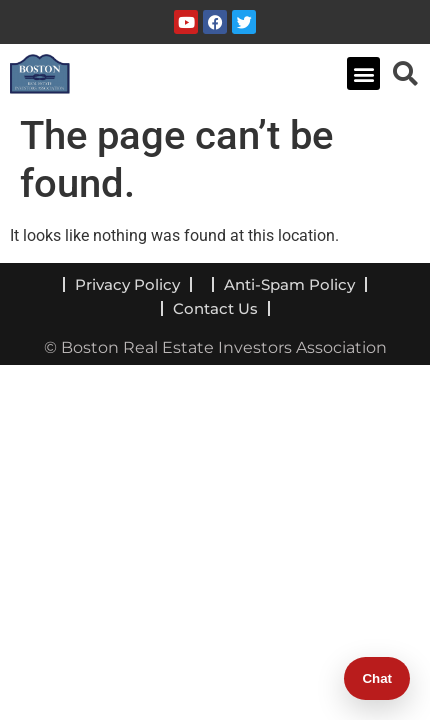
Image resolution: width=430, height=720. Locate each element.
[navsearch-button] (405, 73)
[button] (363, 73)
